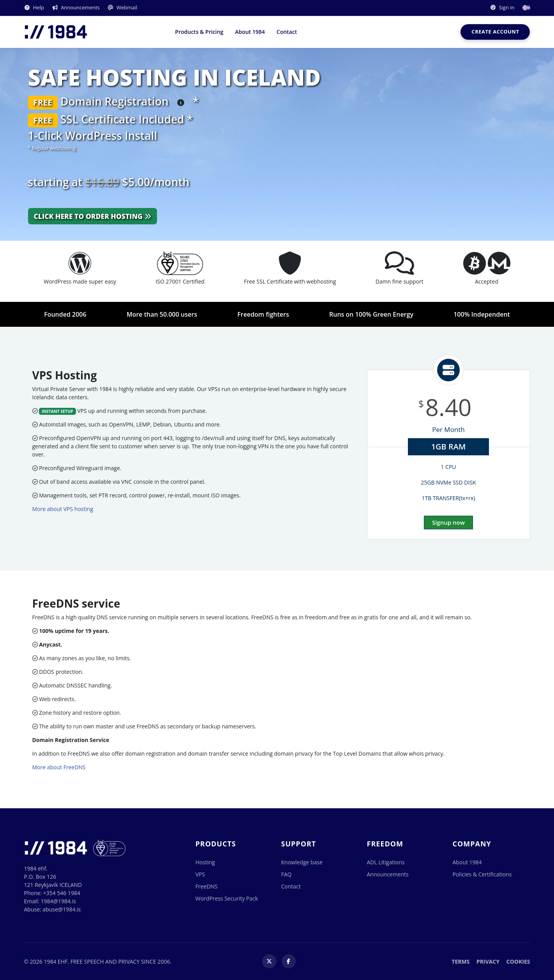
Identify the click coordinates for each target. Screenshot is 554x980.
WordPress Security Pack (227, 898)
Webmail (122, 7)
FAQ (287, 874)
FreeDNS (207, 886)
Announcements (76, 7)
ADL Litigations (386, 862)
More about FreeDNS (59, 767)
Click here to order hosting (93, 216)
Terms (460, 961)
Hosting (205, 862)
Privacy (488, 961)
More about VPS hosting (63, 509)
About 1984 (250, 32)
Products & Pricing (199, 32)
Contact (287, 32)
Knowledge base (302, 862)
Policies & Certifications (482, 874)
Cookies (518, 961)
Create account (495, 32)
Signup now (448, 522)
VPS (200, 874)
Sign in (502, 7)
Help (34, 7)
